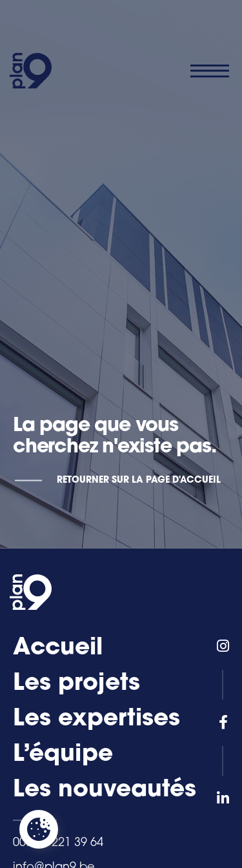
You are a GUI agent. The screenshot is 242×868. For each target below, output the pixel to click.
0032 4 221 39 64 (58, 843)
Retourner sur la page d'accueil (139, 480)
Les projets (76, 684)
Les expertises (96, 720)
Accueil (58, 649)
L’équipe (63, 755)
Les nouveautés (105, 791)
